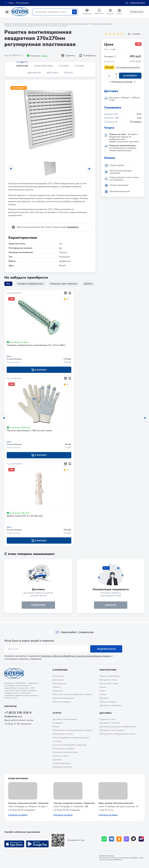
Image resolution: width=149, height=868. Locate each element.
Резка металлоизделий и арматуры (69, 745)
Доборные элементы (62, 767)
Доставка (52, 73)
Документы (34, 73)
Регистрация (22, 3)
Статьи (103, 694)
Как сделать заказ (108, 680)
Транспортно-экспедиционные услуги (118, 734)
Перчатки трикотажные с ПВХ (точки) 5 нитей (29, 431)
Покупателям (108, 670)
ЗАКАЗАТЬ (111, 606)
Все (8, 284)
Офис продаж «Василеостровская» (116, 803)
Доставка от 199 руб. (110, 723)
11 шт (45, 56)
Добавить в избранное (111, 705)
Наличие (64, 66)
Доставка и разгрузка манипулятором (118, 727)
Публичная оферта (62, 702)
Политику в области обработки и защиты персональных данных (76, 656)
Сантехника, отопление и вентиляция (43, 24)
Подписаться (106, 649)
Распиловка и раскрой (63, 749)
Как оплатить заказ (109, 683)
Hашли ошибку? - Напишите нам (75, 632)
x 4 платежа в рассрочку (128, 67)
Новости (57, 687)
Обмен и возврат (108, 702)
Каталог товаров (19, 24)
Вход (11, 3)
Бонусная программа (110, 676)
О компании (60, 670)
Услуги (103, 691)
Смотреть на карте (18, 815)
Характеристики (43, 66)
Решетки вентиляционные (101, 24)
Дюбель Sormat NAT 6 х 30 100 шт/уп (25, 516)
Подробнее (73, 227)
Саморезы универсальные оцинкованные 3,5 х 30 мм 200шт (36, 345)
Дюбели (88, 284)
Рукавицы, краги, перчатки (64, 284)
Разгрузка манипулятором (65, 752)
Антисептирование (62, 763)
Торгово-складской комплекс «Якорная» (28, 803)
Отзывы (79, 66)
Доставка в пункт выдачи (65, 719)
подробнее (38, 606)
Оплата (68, 73)
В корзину (130, 76)
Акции (103, 687)
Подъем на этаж (60, 756)
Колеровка (58, 723)
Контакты (10, 706)
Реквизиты (58, 691)
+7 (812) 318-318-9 (18, 713)
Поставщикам (59, 683)
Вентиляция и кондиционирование (74, 24)
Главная (8, 24)
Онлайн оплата (137, 12)
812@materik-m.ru (13, 717)
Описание (22, 66)
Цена (9, 356)
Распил (56, 727)
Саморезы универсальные (30, 284)
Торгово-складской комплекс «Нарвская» (74, 803)
